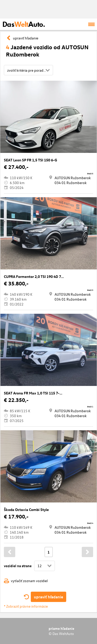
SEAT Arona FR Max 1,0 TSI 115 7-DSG (35, 393)
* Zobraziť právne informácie (26, 606)
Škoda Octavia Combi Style (26, 510)
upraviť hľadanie (48, 597)
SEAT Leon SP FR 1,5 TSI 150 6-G (31, 160)
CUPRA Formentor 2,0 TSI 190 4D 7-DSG (37, 276)
